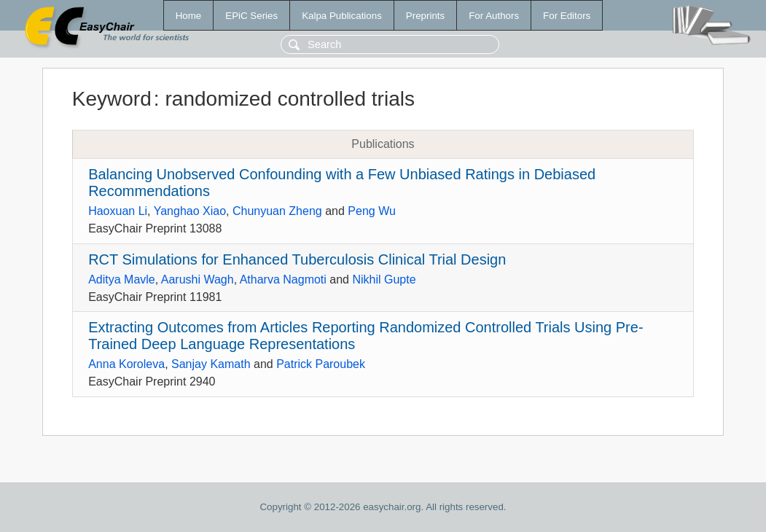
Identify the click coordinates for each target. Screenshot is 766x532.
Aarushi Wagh (198, 279)
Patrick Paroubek (321, 364)
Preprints (425, 16)
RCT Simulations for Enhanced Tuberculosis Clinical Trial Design (297, 259)
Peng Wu (372, 211)
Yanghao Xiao (190, 211)
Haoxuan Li (118, 211)
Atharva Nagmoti (283, 279)
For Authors (494, 16)
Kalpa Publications (342, 16)
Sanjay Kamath (211, 364)
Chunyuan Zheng (277, 211)
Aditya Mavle (122, 279)
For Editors (567, 16)
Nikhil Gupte (384, 279)
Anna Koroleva (126, 364)
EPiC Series (251, 16)
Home (189, 16)
